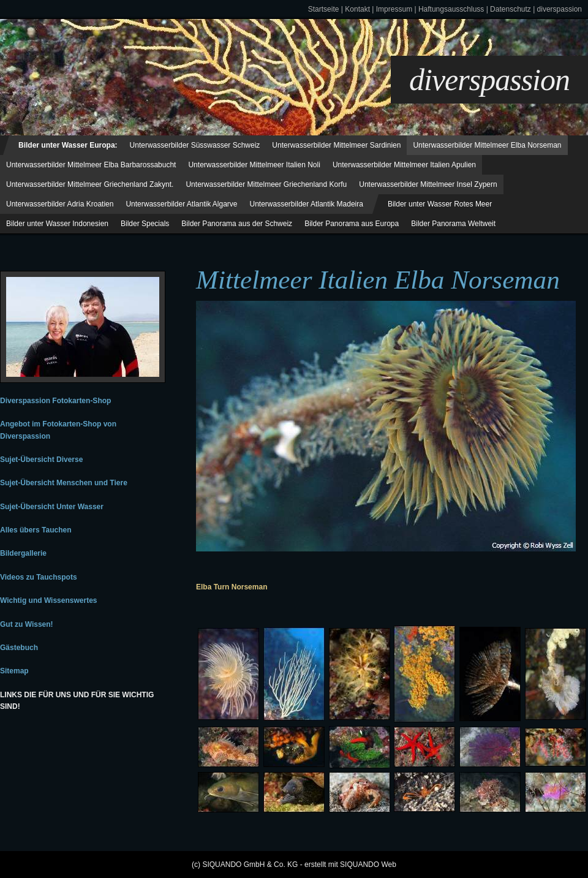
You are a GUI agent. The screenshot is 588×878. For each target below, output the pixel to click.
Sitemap (14, 671)
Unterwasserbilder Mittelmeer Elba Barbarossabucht (91, 165)
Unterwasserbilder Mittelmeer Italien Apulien (404, 165)
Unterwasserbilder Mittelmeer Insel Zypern (428, 184)
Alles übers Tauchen (36, 530)
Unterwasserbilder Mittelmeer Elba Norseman (487, 145)
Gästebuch (19, 648)
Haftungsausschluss (451, 9)
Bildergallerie (23, 553)
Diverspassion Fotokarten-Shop (55, 401)
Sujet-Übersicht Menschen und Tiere (64, 483)
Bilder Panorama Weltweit (453, 224)
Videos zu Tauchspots (39, 577)
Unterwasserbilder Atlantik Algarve (181, 204)
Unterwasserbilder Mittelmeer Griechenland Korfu (266, 184)
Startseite (324, 9)
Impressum (394, 9)
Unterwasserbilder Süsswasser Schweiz (195, 145)
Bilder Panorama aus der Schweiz (237, 224)
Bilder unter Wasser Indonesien (57, 224)
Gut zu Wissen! (27, 624)
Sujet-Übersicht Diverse (41, 460)
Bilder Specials (145, 224)
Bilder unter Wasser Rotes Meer (440, 204)
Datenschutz (511, 9)
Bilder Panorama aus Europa (352, 224)
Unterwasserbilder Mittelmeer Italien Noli (254, 165)
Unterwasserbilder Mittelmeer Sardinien (336, 145)
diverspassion (560, 9)
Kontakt (357, 9)
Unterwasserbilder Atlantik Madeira (307, 204)
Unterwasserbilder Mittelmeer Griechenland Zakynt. (90, 184)
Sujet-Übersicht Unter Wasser (52, 507)
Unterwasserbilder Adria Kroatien (60, 204)
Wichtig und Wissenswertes (48, 600)
